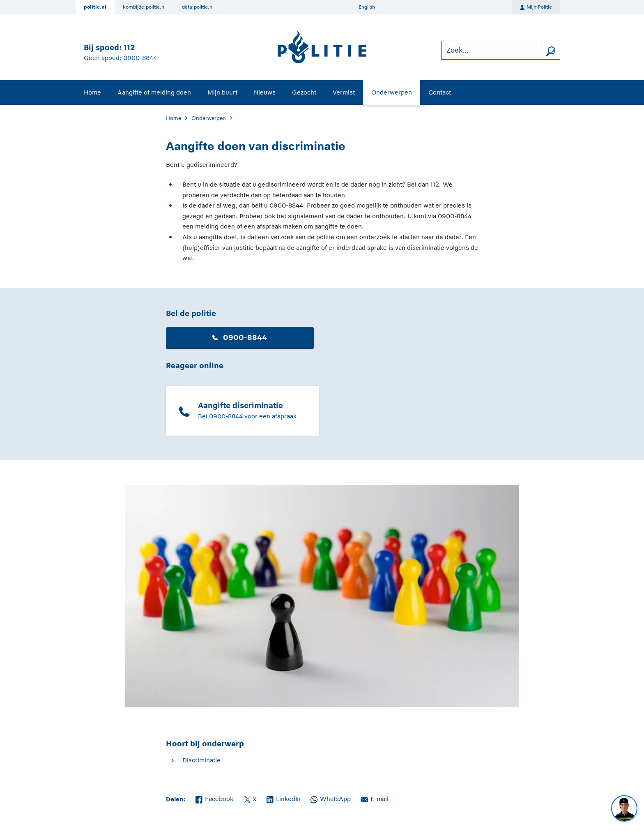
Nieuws (265, 92)
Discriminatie (201, 760)
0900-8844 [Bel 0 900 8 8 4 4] (140, 58)
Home (92, 92)
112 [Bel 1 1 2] (129, 47)
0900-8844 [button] (240, 337)
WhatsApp (331, 798)
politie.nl (95, 7)
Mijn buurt (222, 92)
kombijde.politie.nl (144, 7)
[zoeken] (550, 50)
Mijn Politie (536, 7)
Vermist (344, 92)
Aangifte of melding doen (154, 92)
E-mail (375, 798)
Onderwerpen (392, 92)
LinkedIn (284, 798)
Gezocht (304, 92)
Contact (440, 92)
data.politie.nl (198, 7)
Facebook (214, 798)
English (367, 7)
